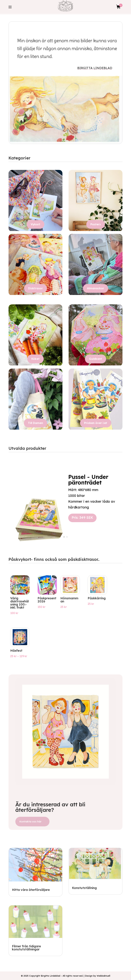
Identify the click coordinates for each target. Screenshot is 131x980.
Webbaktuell (103, 976)
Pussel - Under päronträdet (88, 483)
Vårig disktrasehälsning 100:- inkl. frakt (20, 603)
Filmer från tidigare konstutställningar (26, 948)
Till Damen (35, 423)
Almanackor (96, 288)
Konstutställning (84, 888)
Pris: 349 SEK (82, 521)
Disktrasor (35, 288)
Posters (96, 224)
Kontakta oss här (30, 821)
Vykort (35, 224)
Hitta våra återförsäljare (31, 890)
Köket (35, 359)
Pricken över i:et (96, 423)
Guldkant (96, 359)
